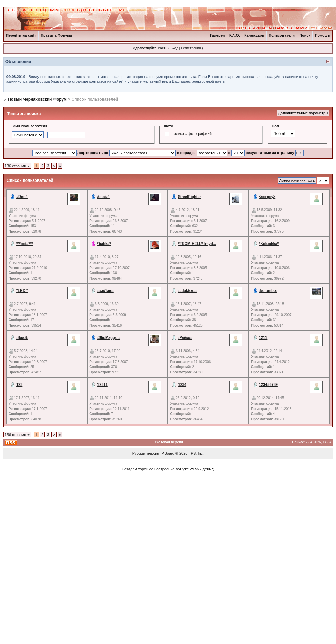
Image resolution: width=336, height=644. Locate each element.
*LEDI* (22, 290)
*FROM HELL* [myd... (197, 244)
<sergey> (267, 197)
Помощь (322, 36)
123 (19, 384)
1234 (182, 384)
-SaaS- (22, 337)
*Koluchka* (269, 244)
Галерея (217, 36)
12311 (102, 384)
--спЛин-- (105, 290)
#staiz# (103, 197)
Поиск (305, 36)
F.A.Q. (235, 36)
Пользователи (282, 36)
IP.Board (167, 453)
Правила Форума (56, 36)
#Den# (22, 197)
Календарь (254, 36)
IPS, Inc (196, 453)
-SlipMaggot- (109, 337)
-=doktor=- (187, 290)
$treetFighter (190, 197)
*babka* (104, 244)
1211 (263, 337)
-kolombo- (268, 290)
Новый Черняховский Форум (37, 99)
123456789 (268, 384)
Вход (174, 48)
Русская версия (146, 453)
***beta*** (25, 244)
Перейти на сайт (21, 36)
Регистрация (191, 48)
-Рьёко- (185, 337)
